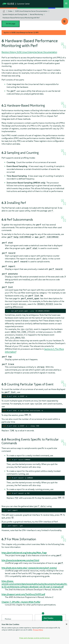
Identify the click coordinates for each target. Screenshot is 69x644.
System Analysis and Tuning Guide (15, 14)
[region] (34, 632)
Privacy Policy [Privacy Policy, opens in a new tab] (38, 630)
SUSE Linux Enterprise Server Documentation (31, 11)
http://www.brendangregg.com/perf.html (20, 560)
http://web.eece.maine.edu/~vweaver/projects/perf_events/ (29, 568)
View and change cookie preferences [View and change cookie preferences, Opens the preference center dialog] (34, 638)
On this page (11, 24)
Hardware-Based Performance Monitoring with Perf (21, 18)
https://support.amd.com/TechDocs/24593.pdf (23, 594)
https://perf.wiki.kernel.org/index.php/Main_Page (24, 553)
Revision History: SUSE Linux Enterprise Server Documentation (29, 52)
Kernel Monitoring (36, 14)
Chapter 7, (21, 602)
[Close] (67, 624)
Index (10, 11)
